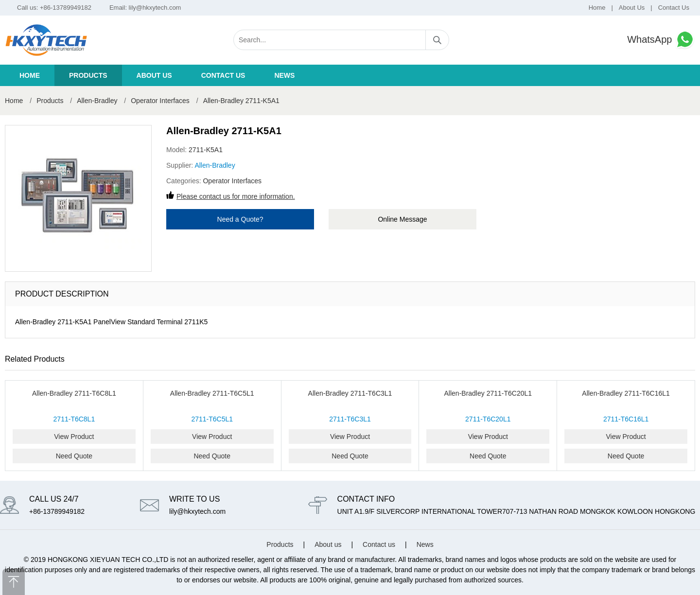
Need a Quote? (240, 219)
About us (154, 75)
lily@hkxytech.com (155, 8)
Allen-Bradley (97, 101)
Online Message (402, 219)
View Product (74, 437)
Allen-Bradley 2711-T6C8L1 (74, 393)
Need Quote (74, 456)
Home (597, 8)
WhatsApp (661, 40)
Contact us (223, 75)
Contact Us (674, 8)
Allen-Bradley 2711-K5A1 (241, 101)
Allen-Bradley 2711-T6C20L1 (488, 393)
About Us (632, 8)
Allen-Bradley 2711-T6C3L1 (350, 393)
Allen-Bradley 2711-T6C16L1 (626, 393)
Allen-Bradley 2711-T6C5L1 (212, 393)
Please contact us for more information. (236, 196)
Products (88, 75)
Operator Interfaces (161, 101)
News (284, 75)
